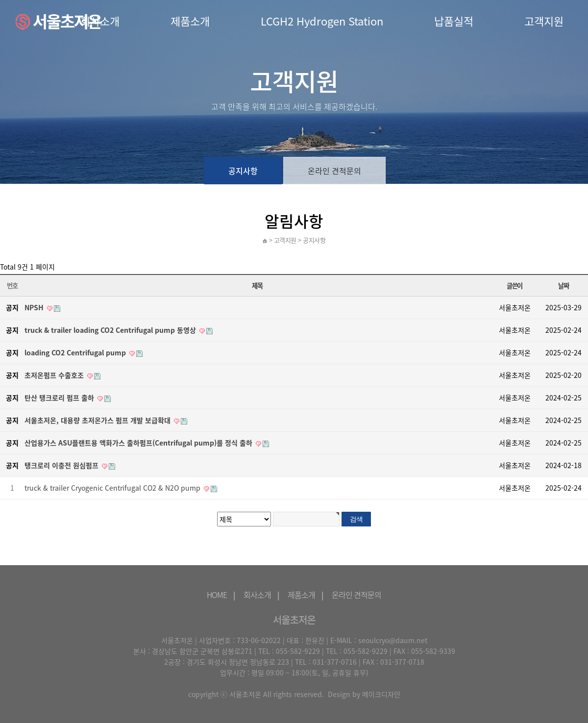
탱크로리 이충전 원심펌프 (61, 465)
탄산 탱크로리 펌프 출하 (59, 398)
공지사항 (243, 171)
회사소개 (257, 595)
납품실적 (454, 21)
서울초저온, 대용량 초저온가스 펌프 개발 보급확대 (98, 420)
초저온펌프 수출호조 (54, 375)
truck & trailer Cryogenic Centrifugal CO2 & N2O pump (112, 488)
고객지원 (544, 21)
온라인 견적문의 (334, 171)
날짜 (563, 286)
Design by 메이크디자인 (364, 694)
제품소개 (190, 21)
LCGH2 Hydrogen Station (322, 21)
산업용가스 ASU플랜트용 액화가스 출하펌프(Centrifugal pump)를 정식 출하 (138, 443)
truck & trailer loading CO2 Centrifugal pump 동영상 (110, 330)
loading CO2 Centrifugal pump (75, 352)
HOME (217, 595)
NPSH (34, 307)
